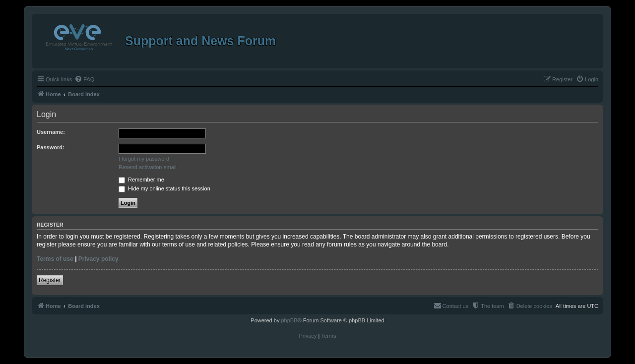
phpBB (289, 320)
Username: (51, 132)
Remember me (141, 180)
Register (50, 280)
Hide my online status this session (164, 188)
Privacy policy (98, 259)
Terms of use (55, 259)
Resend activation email (148, 167)
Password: (51, 147)
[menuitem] (84, 79)
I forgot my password (144, 159)
